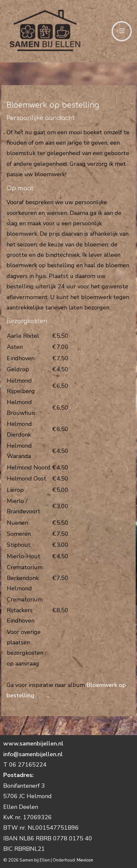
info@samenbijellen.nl (33, 754)
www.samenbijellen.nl (34, 743)
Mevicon (85, 860)
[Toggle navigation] (122, 31)
